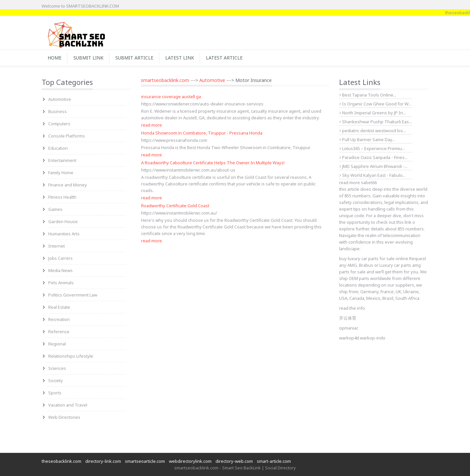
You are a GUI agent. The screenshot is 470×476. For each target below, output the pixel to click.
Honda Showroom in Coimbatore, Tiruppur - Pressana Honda (202, 133)
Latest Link (180, 58)
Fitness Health (62, 197)
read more (152, 125)
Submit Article (134, 58)
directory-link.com (103, 461)
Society (56, 380)
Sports (55, 393)
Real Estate (59, 307)
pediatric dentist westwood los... (373, 131)
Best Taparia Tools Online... (368, 95)
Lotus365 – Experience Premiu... (372, 148)
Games (55, 209)
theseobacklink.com (61, 461)
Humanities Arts (64, 234)
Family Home (61, 173)
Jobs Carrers (60, 258)
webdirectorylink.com (190, 461)
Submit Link (88, 58)
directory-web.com (234, 461)
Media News (60, 270)
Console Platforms (67, 136)
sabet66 (369, 182)
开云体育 (348, 318)
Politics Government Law (73, 295)
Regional (57, 344)
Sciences (57, 368)
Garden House (63, 221)
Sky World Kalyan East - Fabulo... (372, 175)
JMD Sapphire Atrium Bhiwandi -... (373, 166)
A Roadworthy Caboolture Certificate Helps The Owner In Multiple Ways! (213, 163)
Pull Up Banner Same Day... (367, 139)
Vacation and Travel (68, 405)
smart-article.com (274, 461)
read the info (352, 308)
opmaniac (349, 328)
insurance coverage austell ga (171, 97)
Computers (59, 124)
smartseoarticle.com (145, 461)
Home (55, 58)
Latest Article (224, 58)
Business (58, 111)
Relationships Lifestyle (71, 356)
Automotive (60, 99)
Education (58, 148)
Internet (57, 246)
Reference (59, 332)
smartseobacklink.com (165, 80)
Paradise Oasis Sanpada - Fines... (373, 157)
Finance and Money (68, 185)
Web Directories (64, 417)
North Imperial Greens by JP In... (373, 113)
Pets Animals (61, 283)
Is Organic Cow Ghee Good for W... (375, 104)
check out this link (394, 222)
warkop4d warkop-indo (362, 338)
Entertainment (62, 160)
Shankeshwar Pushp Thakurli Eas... (376, 122)
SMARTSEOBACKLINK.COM (93, 6)
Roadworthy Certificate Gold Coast (175, 206)
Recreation (59, 319)
